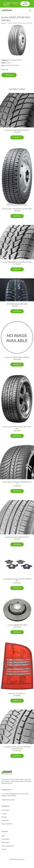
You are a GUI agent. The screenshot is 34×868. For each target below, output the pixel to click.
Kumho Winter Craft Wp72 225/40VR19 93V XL (17, 483)
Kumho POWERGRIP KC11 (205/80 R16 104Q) (17, 262)
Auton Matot (5, 810)
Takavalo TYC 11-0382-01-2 (17, 693)
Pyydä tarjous (25, 4)
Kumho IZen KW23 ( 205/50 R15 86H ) (17, 130)
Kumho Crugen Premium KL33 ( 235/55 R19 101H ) (17, 428)
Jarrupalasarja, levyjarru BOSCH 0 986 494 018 (17, 580)
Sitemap (4, 849)
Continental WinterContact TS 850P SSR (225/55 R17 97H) (17, 748)
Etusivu (4, 23)
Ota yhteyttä (5, 839)
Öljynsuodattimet (7, 824)
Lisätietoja (9, 75)
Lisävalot (4, 814)
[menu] (31, 11)
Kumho (20, 60)
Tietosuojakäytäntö (8, 846)
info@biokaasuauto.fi (8, 800)
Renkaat (4, 817)
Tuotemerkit (13, 60)
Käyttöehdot (5, 842)
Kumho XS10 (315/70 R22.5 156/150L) (17, 357)
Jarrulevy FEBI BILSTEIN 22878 (17, 625)
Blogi (3, 836)
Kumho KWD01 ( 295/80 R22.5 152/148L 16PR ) (17, 209)
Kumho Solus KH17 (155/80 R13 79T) (17, 537)
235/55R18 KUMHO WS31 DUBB (17, 304)
